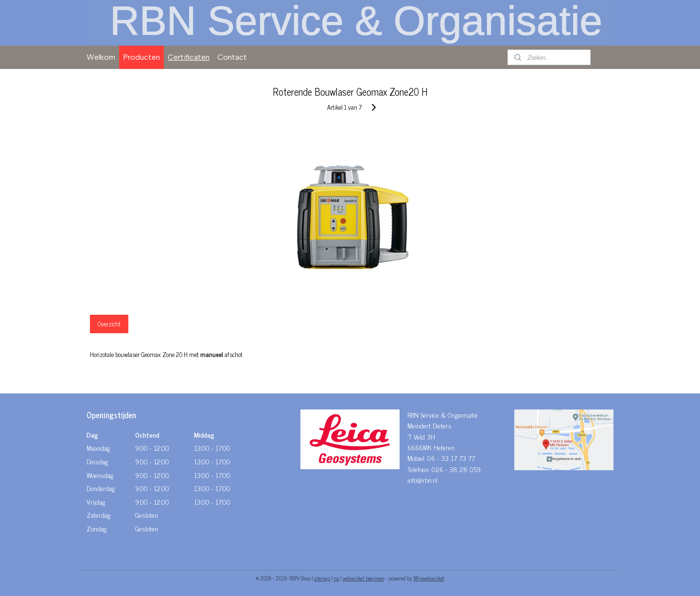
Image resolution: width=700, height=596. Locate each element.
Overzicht (109, 324)
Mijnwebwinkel (429, 578)
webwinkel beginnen (363, 578)
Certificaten (189, 57)
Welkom (101, 57)
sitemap (322, 578)
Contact (232, 57)
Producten (141, 57)
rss (336, 578)
